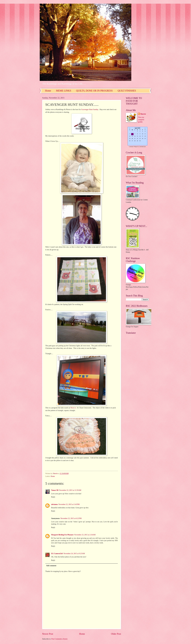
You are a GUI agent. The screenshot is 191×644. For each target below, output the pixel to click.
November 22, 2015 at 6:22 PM (71, 518)
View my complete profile (141, 120)
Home (48, 91)
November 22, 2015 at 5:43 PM (69, 504)
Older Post (116, 634)
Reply (53, 497)
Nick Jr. (73, 408)
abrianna (54, 504)
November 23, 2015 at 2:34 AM (85, 535)
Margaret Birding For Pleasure (62, 535)
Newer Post (48, 634)
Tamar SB (55, 490)
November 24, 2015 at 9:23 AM (74, 554)
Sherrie (143, 114)
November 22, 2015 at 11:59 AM (70, 490)
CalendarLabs (142, 147)
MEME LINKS (64, 91)
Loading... (137, 136)
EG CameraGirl (57, 554)
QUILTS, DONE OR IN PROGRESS (94, 91)
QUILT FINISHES (127, 91)
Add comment (51, 566)
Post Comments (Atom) (59, 639)
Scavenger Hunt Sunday (90, 109)
